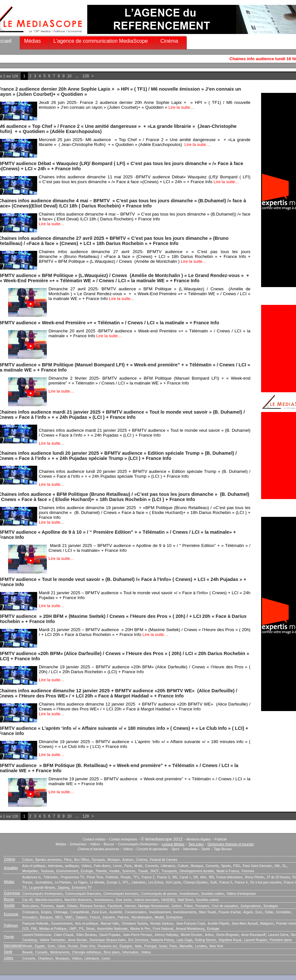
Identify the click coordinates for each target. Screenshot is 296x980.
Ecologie (87, 871)
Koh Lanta (174, 882)
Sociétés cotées (212, 894)
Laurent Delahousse (37, 935)
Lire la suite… (181, 107)
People (126, 877)
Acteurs (128, 860)
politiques (72, 866)
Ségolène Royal (230, 940)
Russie (73, 946)
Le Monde (97, 882)
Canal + (185, 877)
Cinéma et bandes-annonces (99, 849)
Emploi (46, 912)
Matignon (267, 924)
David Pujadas (110, 935)
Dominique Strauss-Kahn (107, 940)
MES (59, 917)
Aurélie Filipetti (218, 924)
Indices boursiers (147, 900)
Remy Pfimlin (254, 877)
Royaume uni (107, 946)
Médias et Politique (53, 929)
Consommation (136, 912)
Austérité (116, 912)
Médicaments (60, 952)
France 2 (148, 877)
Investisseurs (189, 894)
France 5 (226, 882)
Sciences (129, 871)
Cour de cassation (225, 906)
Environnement (67, 871)
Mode (138, 866)
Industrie (109, 917)
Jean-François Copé (191, 924)
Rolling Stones (205, 940)
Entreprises (78, 844)
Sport (175, 849)
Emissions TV (82, 888)
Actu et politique (34, 866)
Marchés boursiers (48, 900)
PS (81, 929)
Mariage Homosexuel (153, 906)
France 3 (163, 877)
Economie (11, 914)
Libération (139, 882)
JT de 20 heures (278, 877)
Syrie (51, 946)
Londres (201, 946)
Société (9, 905)
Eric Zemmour (138, 940)
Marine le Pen (140, 929)
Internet (130, 906)
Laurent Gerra (278, 935)
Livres (117, 866)
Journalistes (43, 882)
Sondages (271, 906)
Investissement (160, 912)
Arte (203, 877)
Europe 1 (114, 882)
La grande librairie (42, 888)
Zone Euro (99, 912)
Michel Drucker (191, 935)
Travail (143, 871)
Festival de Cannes (164, 860)
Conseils (41, 952)
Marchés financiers (78, 900)
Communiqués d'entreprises (138, 844)
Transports (169, 871)
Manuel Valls (110, 924)
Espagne (126, 946)
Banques (46, 917)
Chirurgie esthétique (87, 952)
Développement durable (197, 871)
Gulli (214, 882)
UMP (73, 929)
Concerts (152, 866)
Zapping (63, 888)
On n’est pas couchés (266, 882)
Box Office (82, 860)
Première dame (281, 940)
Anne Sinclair (77, 940)
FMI (34, 929)
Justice (176, 906)
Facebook (115, 906)
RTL (126, 882)
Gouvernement (62, 924)
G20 (25, 929)
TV (24, 888)
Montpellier (30, 871)
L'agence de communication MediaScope (100, 41)
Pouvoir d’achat (230, 912)
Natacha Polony (163, 940)
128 (86, 76)
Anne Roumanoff (254, 935)
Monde (27, 946)
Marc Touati (207, 912)
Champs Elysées (195, 882)
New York (216, 946)
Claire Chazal (64, 935)
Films (68, 860)
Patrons (123, 917)
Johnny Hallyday (166, 935)
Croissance (30, 912)
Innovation (30, 917)
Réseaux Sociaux (92, 906)
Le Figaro (80, 882)
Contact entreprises (123, 839)
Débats (72, 906)
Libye (61, 946)
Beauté (27, 952)
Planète (101, 871)
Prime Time (95, 877)
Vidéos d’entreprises (241, 894)
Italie (138, 946)
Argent (248, 912)
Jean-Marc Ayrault (245, 924)
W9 (211, 877)
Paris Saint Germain (257, 866)
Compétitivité (79, 912)
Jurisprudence (251, 906)
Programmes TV (73, 877)
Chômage (61, 912)
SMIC (69, 917)
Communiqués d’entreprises (42, 894)
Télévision (51, 877)
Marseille (186, 946)
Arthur (209, 935)
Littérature (168, 866)
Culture (27, 860)
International (13, 946)
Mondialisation (142, 917)
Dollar (269, 912)
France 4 (241, 882)
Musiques (63, 958)
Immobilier (283, 912)
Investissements (185, 912)
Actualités (11, 868)
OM (277, 866)
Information (130, 952)
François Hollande (35, 924)
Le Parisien (63, 882)
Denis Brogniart (228, 935)
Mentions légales (199, 839)
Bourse (109, 844)
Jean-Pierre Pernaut (137, 935)
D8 (196, 877)
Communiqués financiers (83, 894)
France (95, 917)
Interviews (190, 849)
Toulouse (47, 871)
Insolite (114, 871)
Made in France (228, 871)
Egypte (40, 946)
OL (284, 866)
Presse (27, 882)
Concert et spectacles (152, 849)
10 (69, 76)
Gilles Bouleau (86, 935)
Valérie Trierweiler (53, 940)
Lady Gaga (184, 940)
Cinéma (169, 41)
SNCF (155, 871)
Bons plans (30, 906)
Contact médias (94, 839)
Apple (60, 906)
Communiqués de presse (159, 894)
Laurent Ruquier (256, 940)
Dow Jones (124, 900)
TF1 (136, 877)
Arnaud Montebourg (190, 929)
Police (188, 906)
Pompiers (202, 906)
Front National (163, 929)
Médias (33, 41)
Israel (163, 946)
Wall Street (186, 900)
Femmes (248, 871)
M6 (175, 877)
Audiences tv (32, 877)
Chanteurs (45, 958)
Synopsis (98, 860)
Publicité (221, 839)
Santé (206, 849)
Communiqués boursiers (121, 894)
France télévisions (229, 877)
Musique (114, 860)
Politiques (11, 925)
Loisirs (9, 958)
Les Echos (156, 882)
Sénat (90, 929)
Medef (159, 917)
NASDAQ (168, 900)
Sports (226, 866)
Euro (259, 912)
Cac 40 (27, 900)
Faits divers (102, 866)
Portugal (150, 946)
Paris (128, 866)
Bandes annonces (48, 860)
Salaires (81, 917)
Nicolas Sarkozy (162, 924)
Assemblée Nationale (112, 929)
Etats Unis (88, 946)
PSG (237, 866)
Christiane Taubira (134, 924)
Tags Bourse (223, 849)
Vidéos (95, 844)
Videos (128, 849)
